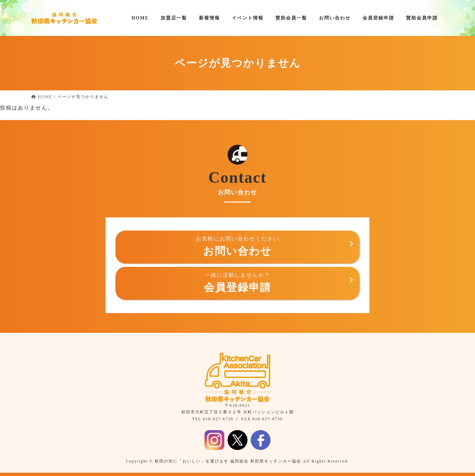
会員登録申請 (237, 283)
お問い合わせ (237, 246)
